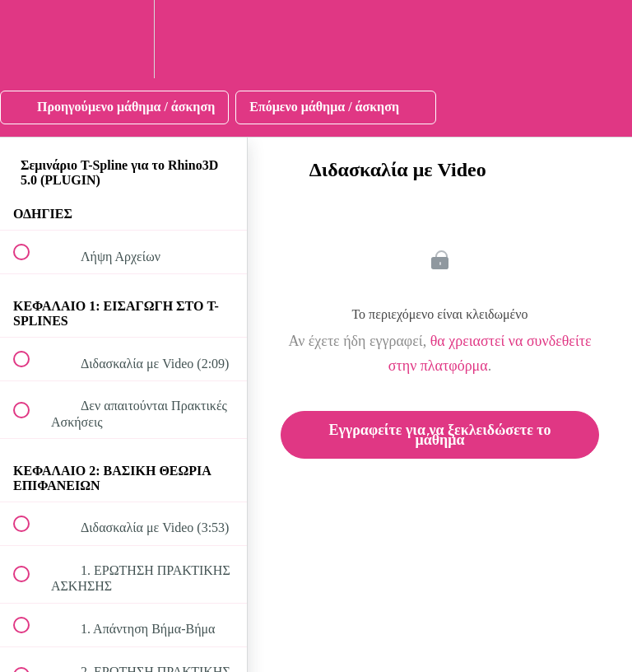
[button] (30, 39)
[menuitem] (123, 39)
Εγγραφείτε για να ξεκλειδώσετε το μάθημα (439, 435)
